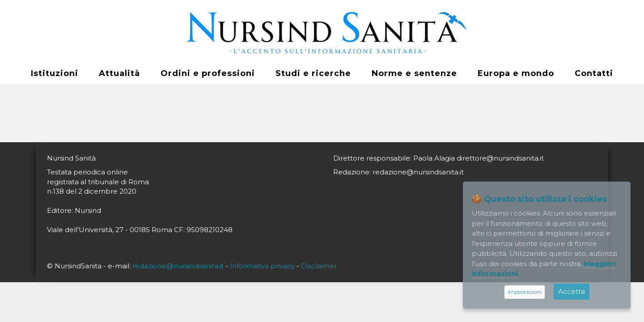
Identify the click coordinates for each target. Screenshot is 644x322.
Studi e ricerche (313, 73)
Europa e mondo (516, 73)
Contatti (594, 73)
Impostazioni (525, 292)
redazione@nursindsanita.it (178, 266)
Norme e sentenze (414, 73)
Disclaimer (319, 266)
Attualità (119, 73)
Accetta (572, 291)
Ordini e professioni (208, 73)
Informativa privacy (262, 266)
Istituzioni (55, 73)
